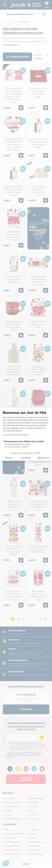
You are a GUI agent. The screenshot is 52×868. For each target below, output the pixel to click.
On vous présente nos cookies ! (17, 447)
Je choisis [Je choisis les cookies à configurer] (26, 458)
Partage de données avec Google (18, 444)
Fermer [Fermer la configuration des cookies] (9, 458)
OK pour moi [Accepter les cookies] (43, 458)
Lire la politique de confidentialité (16, 435)
